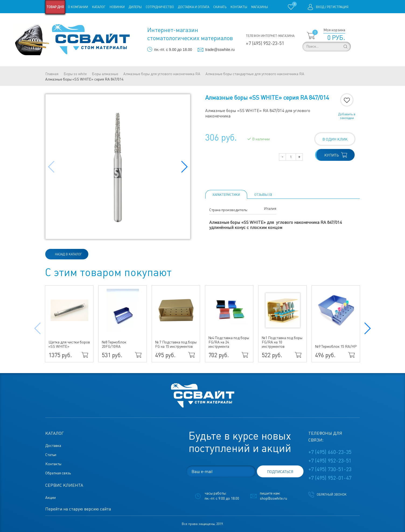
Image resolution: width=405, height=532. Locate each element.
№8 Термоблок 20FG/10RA (114, 344)
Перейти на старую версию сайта (78, 509)
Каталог (99, 7)
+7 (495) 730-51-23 (330, 469)
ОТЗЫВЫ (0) (263, 195)
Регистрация (338, 7)
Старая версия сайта (62, 21)
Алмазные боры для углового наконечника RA (162, 74)
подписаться (280, 472)
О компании (78, 7)
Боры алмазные (105, 74)
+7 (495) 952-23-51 (265, 43)
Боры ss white (75, 74)
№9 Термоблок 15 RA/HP (336, 346)
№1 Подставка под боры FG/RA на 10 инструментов (282, 342)
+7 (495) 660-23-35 (330, 452)
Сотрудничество (160, 7)
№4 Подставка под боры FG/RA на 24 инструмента (229, 342)
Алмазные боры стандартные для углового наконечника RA (255, 74)
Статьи (89, 21)
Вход (320, 7)
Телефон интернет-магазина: (270, 36)
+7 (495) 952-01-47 (330, 478)
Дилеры (135, 7)
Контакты (239, 7)
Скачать (220, 7)
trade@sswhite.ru (220, 50)
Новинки (117, 7)
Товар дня (55, 7)
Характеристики (226, 195)
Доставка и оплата (194, 7)
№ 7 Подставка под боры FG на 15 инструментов (176, 344)
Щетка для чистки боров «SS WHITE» (69, 344)
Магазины (260, 7)
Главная (52, 74)
